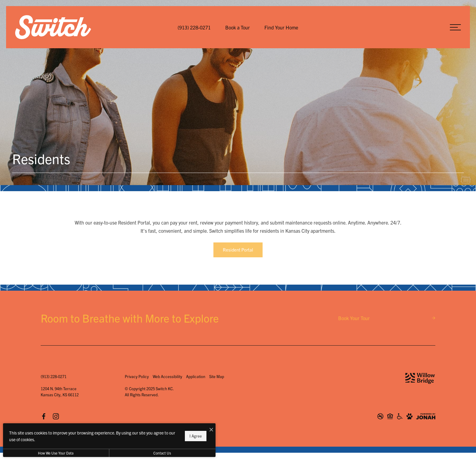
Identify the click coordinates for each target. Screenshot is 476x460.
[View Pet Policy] (410, 416)
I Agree (196, 436)
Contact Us (162, 453)
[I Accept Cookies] (211, 429)
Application (196, 376)
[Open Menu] (455, 27)
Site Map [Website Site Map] (217, 376)
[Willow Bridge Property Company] (420, 378)
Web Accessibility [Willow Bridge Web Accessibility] (167, 376)
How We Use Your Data (56, 453)
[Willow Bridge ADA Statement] (400, 416)
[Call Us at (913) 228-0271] (194, 27)
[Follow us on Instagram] (56, 416)
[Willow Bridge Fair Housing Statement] (390, 416)
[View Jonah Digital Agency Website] (426, 416)
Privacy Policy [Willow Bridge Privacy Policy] (137, 376)
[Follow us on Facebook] (44, 416)
